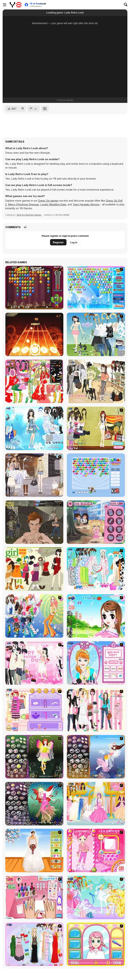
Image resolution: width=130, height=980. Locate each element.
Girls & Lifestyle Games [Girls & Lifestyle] (29, 215)
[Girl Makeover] (34, 710)
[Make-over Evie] (96, 663)
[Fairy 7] (96, 757)
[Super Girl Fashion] (34, 569)
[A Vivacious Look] (96, 616)
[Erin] (34, 428)
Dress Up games (48, 201)
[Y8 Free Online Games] (16, 5)
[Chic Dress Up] (96, 710)
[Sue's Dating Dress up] (96, 850)
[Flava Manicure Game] (34, 897)
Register (58, 242)
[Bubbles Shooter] (96, 475)
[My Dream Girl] (96, 334)
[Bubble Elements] (96, 288)
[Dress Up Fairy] (96, 897)
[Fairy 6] (34, 804)
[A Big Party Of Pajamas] (96, 569)
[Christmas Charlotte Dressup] (34, 381)
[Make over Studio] (96, 944)
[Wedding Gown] (34, 850)
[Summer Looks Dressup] (96, 428)
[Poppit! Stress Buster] (34, 288)
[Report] (33, 109)
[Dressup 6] (96, 804)
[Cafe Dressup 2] (96, 381)
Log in (74, 242)
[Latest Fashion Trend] (34, 616)
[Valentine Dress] (34, 663)
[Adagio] (34, 334)
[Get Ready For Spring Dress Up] (34, 475)
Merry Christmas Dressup (23, 204)
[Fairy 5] (34, 757)
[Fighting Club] (34, 522)
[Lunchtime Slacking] (96, 522)
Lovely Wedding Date (53, 204)
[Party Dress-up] (34, 944)
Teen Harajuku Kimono (86, 204)
